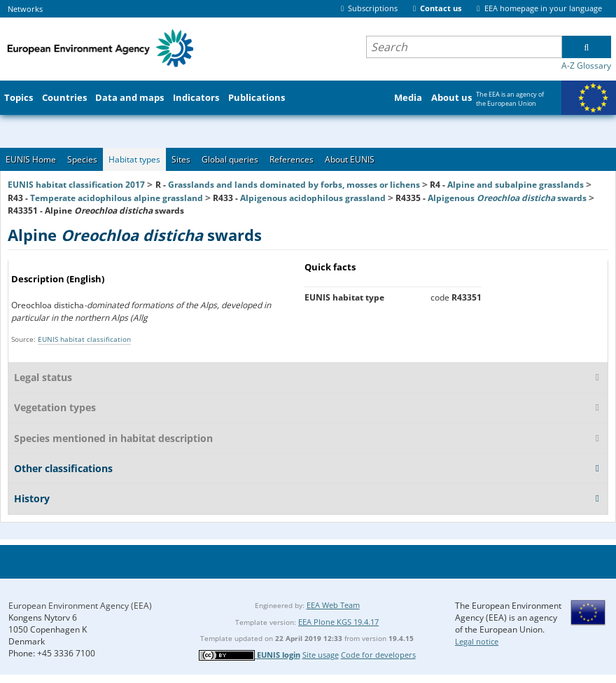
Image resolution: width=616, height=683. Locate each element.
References (292, 159)
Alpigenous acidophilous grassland (313, 198)
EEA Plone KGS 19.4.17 (338, 622)
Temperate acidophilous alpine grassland (117, 198)
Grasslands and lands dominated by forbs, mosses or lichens (294, 185)
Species (82, 159)
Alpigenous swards (507, 198)
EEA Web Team (333, 605)
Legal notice (477, 641)
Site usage (321, 655)
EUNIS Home (31, 159)
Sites (181, 159)
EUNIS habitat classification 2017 (76, 185)
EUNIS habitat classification (84, 339)
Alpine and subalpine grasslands (516, 185)
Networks (25, 9)
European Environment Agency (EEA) (80, 606)
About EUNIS (350, 159)
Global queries (230, 159)
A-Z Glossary (586, 65)
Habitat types (134, 159)
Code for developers (378, 655)
